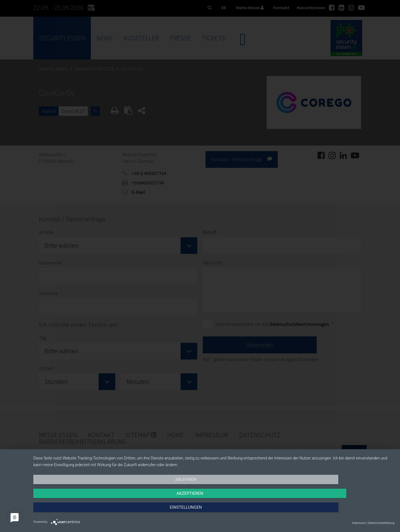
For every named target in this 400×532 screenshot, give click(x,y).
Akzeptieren (214, 512)
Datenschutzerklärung (381, 523)
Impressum (359, 523)
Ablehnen (87, 512)
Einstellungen (340, 512)
